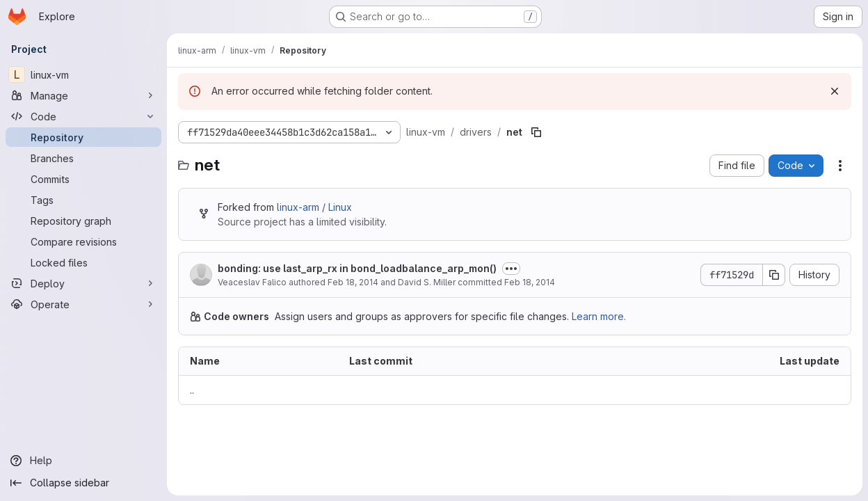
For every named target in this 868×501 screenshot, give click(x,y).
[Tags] (83, 200)
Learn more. (599, 316)
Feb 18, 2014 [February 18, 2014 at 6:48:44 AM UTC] (353, 282)
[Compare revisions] (83, 241)
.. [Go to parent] (192, 390)
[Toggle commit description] (511, 269)
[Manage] (83, 95)
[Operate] (83, 304)
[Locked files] (83, 262)
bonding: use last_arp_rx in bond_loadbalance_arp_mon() (357, 268)
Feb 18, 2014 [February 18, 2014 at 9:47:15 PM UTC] (530, 282)
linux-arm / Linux (314, 207)
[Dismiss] (835, 91)
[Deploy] (83, 283)
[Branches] (83, 158)
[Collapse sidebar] (83, 483)
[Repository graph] (83, 221)
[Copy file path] (536, 132)
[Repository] (83, 137)
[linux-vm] (83, 74)
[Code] (83, 116)
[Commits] (83, 179)
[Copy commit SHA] (774, 275)
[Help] (83, 461)
